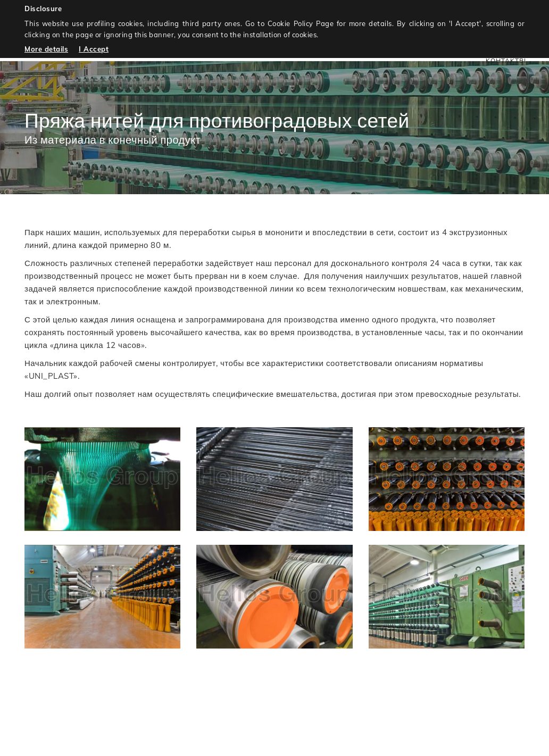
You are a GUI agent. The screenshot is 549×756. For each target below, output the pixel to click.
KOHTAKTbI (506, 60)
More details (46, 49)
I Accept (94, 49)
